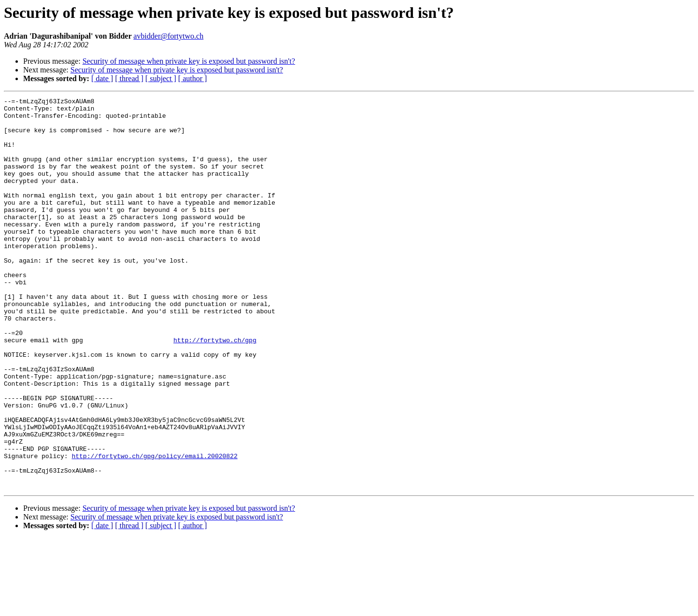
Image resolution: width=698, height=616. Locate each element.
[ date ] (102, 78)
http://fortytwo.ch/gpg (215, 389)
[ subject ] (161, 78)
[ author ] (193, 78)
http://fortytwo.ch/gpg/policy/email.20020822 (154, 528)
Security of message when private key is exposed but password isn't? (189, 61)
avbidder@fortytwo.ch (168, 36)
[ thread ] (129, 78)
